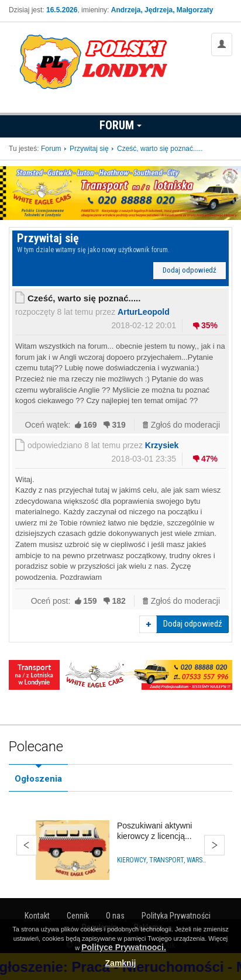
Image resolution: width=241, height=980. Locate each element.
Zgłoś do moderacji (185, 425)
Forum (120, 125)
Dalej (214, 845)
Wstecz (27, 845)
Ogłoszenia (38, 779)
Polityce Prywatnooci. (124, 947)
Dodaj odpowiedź (190, 270)
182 (118, 601)
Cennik (78, 916)
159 (90, 601)
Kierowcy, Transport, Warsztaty (163, 860)
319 (118, 425)
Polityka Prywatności (176, 916)
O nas (115, 916)
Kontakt (37, 916)
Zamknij (121, 963)
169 (90, 425)
